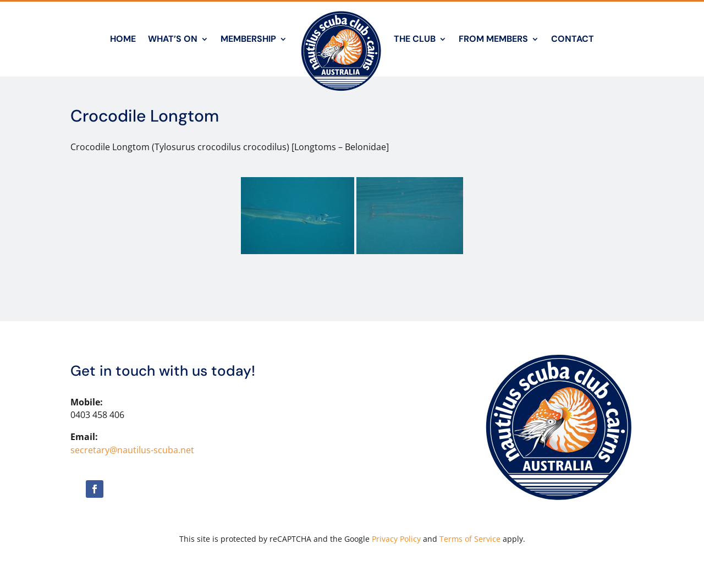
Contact (573, 39)
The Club (415, 39)
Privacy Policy (396, 539)
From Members (493, 39)
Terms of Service (470, 539)
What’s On (173, 39)
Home (123, 39)
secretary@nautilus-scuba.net (132, 450)
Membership (248, 39)
